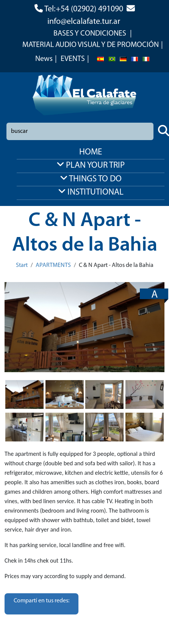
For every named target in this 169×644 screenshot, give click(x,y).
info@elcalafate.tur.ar (84, 22)
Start (22, 265)
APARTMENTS (53, 265)
